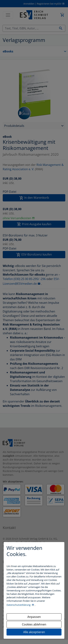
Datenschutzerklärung (19, 605)
